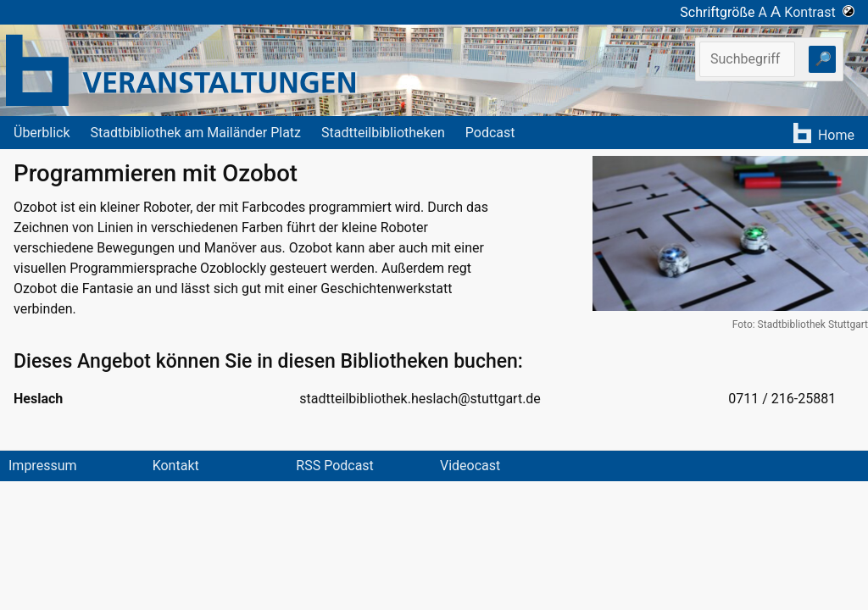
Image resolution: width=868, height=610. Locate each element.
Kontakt (176, 466)
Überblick (42, 133)
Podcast (490, 133)
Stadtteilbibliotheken (383, 133)
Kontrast (819, 12)
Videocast (470, 466)
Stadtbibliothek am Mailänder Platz (196, 133)
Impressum (43, 466)
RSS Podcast (335, 466)
